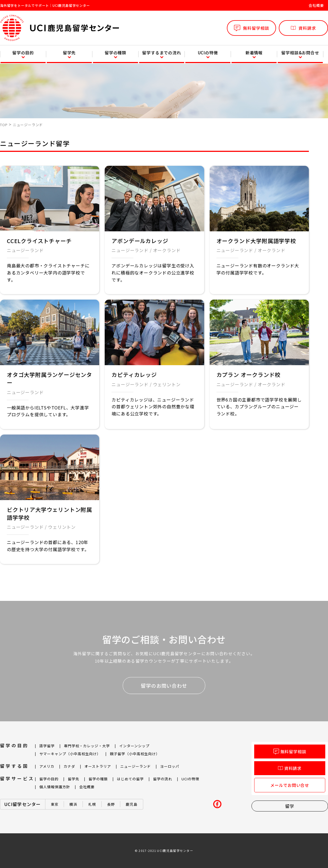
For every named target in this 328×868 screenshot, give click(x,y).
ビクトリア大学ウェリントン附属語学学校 (49, 513)
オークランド (167, 250)
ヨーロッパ (170, 766)
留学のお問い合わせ (164, 686)
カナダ (69, 766)
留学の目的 (23, 53)
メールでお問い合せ (290, 785)
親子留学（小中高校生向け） (135, 754)
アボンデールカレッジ (140, 241)
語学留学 (47, 746)
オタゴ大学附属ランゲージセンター (49, 379)
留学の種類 (115, 53)
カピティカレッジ (134, 375)
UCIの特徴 (208, 53)
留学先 (69, 53)
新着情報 (254, 53)
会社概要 (316, 5)
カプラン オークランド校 (249, 375)
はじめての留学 (130, 779)
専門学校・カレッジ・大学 (87, 746)
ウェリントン (167, 384)
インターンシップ (134, 746)
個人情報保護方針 (55, 787)
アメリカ (47, 766)
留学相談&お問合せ (300, 53)
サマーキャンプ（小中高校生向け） (70, 754)
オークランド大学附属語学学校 (256, 241)
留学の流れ (163, 779)
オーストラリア (98, 766)
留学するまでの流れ (162, 53)
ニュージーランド (25, 250)
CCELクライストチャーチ (39, 241)
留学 (290, 806)
